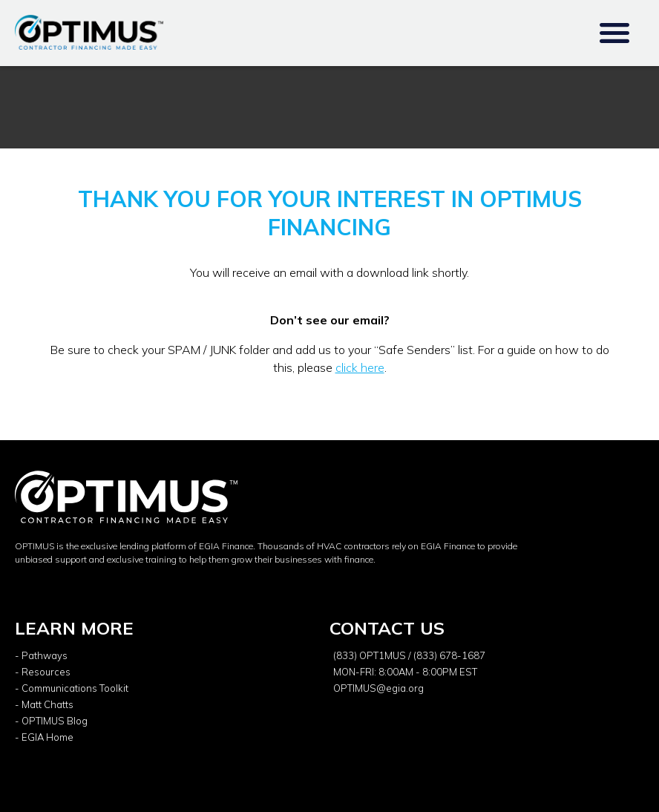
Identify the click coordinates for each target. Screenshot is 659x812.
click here (360, 367)
